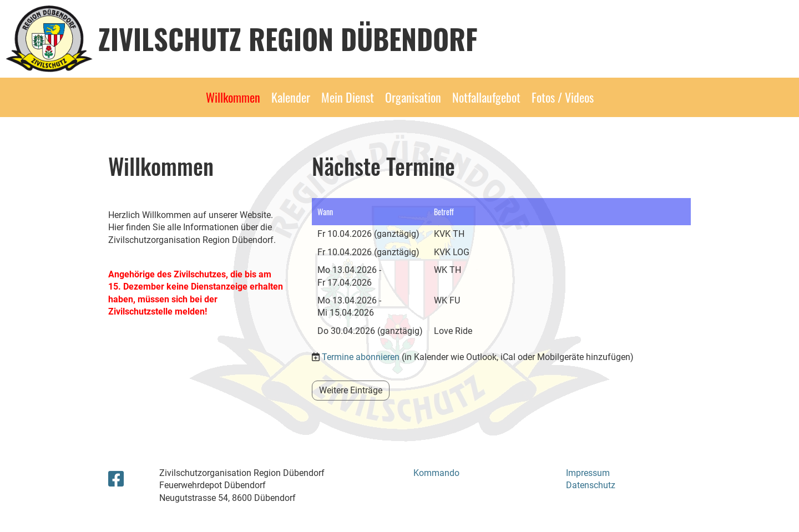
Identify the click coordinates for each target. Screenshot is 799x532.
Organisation (413, 97)
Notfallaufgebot (486, 97)
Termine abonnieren (361, 357)
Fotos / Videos (563, 97)
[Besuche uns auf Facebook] (116, 479)
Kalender (291, 97)
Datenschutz (591, 485)
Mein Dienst (348, 97)
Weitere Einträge (351, 390)
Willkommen (233, 97)
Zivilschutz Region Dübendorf (288, 38)
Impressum (588, 473)
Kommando (436, 473)
